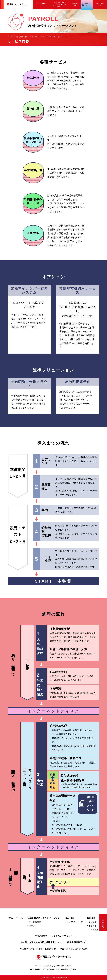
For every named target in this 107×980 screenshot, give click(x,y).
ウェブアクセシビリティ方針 (74, 949)
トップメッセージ (75, 922)
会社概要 (75, 5)
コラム (32, 926)
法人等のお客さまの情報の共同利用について (42, 942)
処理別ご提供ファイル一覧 (86, 804)
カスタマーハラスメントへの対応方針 (38, 949)
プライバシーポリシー (62, 936)
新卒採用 (93, 922)
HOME (11, 37)
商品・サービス (41, 5)
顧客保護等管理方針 (77, 942)
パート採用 (94, 929)
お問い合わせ (100, 5)
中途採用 (93, 926)
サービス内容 (35, 922)
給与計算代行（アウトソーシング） (59, 5)
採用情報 (87, 5)
